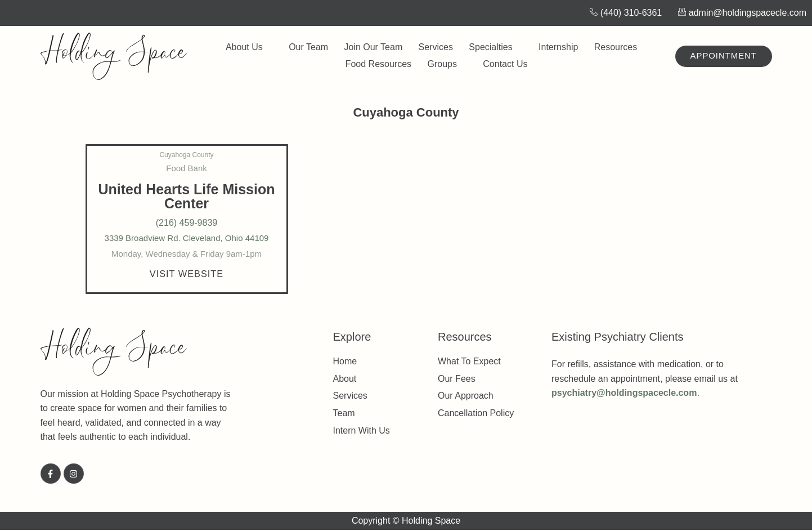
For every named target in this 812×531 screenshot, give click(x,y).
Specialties (492, 47)
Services (435, 47)
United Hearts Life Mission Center (187, 196)
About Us (256, 47)
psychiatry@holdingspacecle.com (624, 394)
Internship (553, 47)
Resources (612, 47)
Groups (446, 64)
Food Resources (380, 64)
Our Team (312, 47)
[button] (187, 274)
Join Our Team (375, 47)
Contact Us (502, 64)
